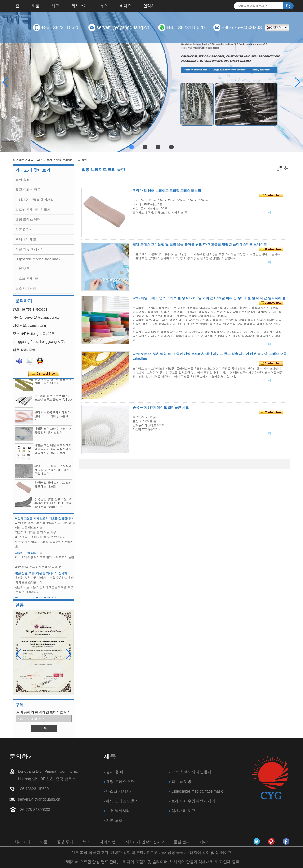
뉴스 (104, 6)
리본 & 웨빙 (24, 229)
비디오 (125, 6)
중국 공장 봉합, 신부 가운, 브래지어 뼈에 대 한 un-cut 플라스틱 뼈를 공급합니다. (53, 506)
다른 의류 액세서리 (30, 249)
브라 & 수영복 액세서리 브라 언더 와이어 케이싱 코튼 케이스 (53, 419)
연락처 (149, 6)
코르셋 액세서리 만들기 (33, 209)
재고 (55, 6)
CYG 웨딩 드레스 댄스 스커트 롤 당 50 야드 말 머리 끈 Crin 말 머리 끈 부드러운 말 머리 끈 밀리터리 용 (209, 298)
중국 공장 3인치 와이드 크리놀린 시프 (161, 407)
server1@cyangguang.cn (123, 27)
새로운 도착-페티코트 (29, 556)
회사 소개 (80, 6)
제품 (36, 6)
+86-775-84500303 (242, 27)
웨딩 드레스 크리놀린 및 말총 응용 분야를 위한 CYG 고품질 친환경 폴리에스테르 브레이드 (200, 244)
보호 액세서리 (26, 288)
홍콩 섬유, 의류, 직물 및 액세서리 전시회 (41, 576)
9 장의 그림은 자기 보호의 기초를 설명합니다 (44, 522)
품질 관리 (182, 842)
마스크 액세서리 (27, 279)
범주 (22, 160)
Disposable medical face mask (38, 259)
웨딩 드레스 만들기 (40, 160)
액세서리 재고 (26, 239)
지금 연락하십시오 (44, 374)
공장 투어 (65, 842)
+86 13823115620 (60, 27)
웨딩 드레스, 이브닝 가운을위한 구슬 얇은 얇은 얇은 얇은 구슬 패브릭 (53, 473)
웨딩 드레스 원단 (28, 219)
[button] (132, 147)
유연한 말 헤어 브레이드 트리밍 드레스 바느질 (167, 191)
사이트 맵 (108, 842)
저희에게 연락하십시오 (145, 842)
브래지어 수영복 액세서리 (35, 200)
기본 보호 (22, 269)
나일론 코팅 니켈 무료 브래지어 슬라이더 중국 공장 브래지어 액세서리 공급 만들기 (53, 452)
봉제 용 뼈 (23, 180)
